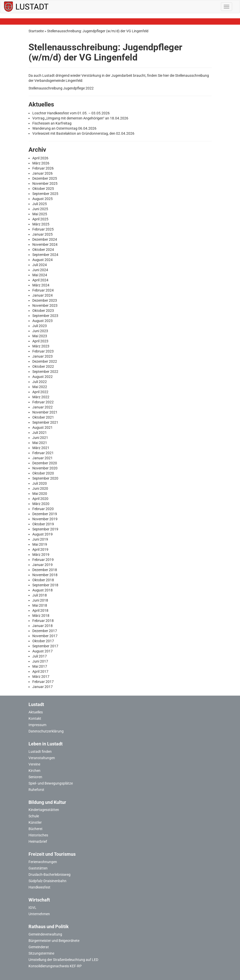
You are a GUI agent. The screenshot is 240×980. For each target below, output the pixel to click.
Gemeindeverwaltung (45, 934)
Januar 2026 (43, 173)
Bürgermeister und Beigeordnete (54, 941)
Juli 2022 (40, 382)
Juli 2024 (40, 265)
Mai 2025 (40, 214)
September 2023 (45, 316)
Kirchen (34, 771)
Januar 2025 (43, 234)
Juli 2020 (40, 483)
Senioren (35, 777)
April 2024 (40, 280)
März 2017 (41, 677)
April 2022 (40, 392)
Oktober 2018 (43, 580)
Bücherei (35, 829)
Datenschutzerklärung (46, 731)
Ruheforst (36, 790)
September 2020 (45, 478)
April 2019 (40, 549)
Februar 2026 (43, 168)
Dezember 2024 (45, 239)
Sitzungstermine (41, 953)
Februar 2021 (43, 453)
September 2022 (45, 372)
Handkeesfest (39, 887)
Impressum (37, 725)
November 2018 (45, 575)
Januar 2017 (43, 687)
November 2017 (45, 636)
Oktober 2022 (43, 366)
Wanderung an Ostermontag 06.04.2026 (64, 128)
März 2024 (41, 285)
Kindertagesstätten (44, 810)
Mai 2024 (40, 275)
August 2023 (43, 321)
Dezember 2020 (45, 463)
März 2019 (41, 555)
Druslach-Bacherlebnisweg (50, 875)
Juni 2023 (40, 331)
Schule (34, 816)
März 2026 (41, 163)
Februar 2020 (43, 509)
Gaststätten (38, 868)
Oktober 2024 (43, 250)
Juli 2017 (40, 656)
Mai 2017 (40, 666)
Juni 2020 (40, 488)
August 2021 (43, 427)
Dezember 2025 (45, 178)
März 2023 (41, 346)
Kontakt (35, 718)
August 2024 (43, 260)
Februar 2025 (43, 229)
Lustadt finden (40, 752)
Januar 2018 (43, 626)
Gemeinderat (39, 947)
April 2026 (40, 158)
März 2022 (41, 397)
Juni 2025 (40, 209)
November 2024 (45, 244)
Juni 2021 (40, 438)
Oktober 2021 (43, 417)
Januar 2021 (43, 458)
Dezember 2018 (45, 570)
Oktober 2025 (43, 189)
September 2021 (45, 422)
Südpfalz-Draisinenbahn (47, 881)
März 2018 (41, 616)
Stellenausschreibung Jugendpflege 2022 (61, 88)
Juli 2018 (40, 595)
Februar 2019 (43, 560)
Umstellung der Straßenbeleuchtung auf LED (63, 960)
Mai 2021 (40, 443)
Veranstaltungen (42, 758)
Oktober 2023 (43, 311)
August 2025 (43, 199)
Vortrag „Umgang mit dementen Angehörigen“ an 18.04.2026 (80, 118)
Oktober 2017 (43, 641)
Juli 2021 (40, 433)
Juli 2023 (40, 326)
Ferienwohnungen (43, 862)
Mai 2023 (40, 336)
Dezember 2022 (45, 361)
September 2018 (45, 585)
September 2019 (45, 529)
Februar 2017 (43, 682)
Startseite (36, 31)
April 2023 (40, 341)
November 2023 (45, 305)
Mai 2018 (40, 605)
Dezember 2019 (45, 514)
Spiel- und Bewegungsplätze (51, 783)
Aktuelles (36, 712)
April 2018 (40, 610)
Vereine (34, 764)
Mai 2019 (40, 544)
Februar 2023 (43, 351)
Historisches (38, 835)
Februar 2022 (43, 402)
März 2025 (41, 224)
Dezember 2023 (45, 300)
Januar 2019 (43, 565)
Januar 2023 (43, 356)
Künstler (35, 822)
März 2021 (41, 448)
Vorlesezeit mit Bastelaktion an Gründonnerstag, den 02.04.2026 (83, 133)
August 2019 (43, 534)
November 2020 (45, 468)
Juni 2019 (40, 539)
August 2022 (43, 377)
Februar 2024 (43, 290)
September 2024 (45, 255)
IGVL (32, 908)
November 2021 (45, 412)
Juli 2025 (40, 204)
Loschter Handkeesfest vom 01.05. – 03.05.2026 (71, 113)
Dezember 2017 (45, 631)
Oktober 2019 (43, 524)
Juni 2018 (40, 600)
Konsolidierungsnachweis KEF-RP (55, 966)
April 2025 (40, 219)
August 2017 (43, 651)
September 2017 (45, 646)
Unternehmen (39, 914)
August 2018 (43, 590)
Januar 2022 (43, 407)
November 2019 (45, 519)
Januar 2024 (43, 295)
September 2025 (45, 194)
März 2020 (41, 504)
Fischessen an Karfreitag (52, 123)
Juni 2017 (40, 661)
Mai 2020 (40, 494)
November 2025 (45, 183)
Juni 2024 (40, 270)
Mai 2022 (40, 387)
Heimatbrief (38, 841)
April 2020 (40, 499)
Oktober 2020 (43, 473)
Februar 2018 (43, 621)
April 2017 (40, 671)
